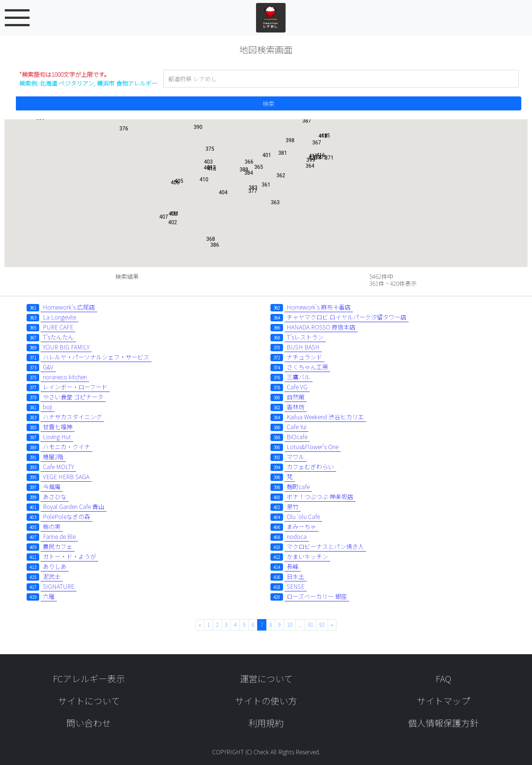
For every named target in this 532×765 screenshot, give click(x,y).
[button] (266, 186)
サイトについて (89, 701)
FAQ (443, 678)
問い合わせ (89, 723)
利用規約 (266, 723)
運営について (266, 678)
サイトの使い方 (266, 701)
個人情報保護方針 (443, 723)
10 (290, 625)
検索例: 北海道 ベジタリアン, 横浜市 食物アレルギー (88, 79)
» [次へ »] (332, 625)
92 (322, 625)
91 (311, 625)
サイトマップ (443, 701)
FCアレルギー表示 (89, 678)
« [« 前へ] (200, 625)
